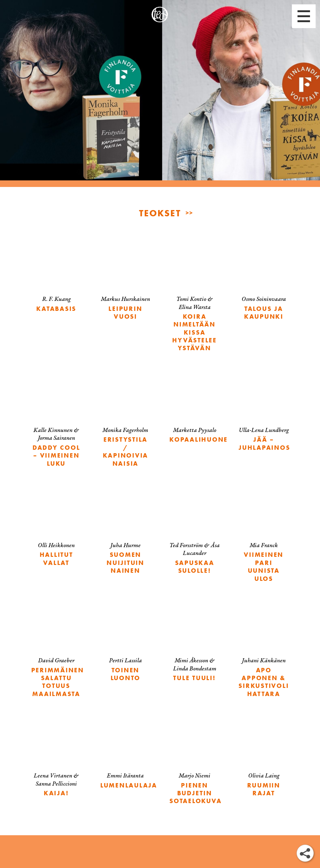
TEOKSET (160, 213)
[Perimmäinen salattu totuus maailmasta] (56, 652)
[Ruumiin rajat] (264, 759)
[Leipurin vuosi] (125, 282)
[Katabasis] (56, 278)
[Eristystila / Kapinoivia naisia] (125, 421)
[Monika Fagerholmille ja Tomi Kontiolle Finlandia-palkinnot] (160, 94)
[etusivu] (160, 15)
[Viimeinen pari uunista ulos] (264, 536)
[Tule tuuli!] (195, 644)
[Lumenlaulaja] (125, 755)
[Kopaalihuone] (195, 409)
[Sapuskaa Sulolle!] (195, 532)
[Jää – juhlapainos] (264, 413)
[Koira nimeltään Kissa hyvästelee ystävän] (195, 298)
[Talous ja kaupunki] (264, 282)
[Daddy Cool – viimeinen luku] (56, 421)
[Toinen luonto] (125, 644)
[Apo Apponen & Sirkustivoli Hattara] (264, 652)
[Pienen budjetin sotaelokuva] (195, 763)
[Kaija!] (56, 759)
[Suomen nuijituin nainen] (125, 532)
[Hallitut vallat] (56, 528)
